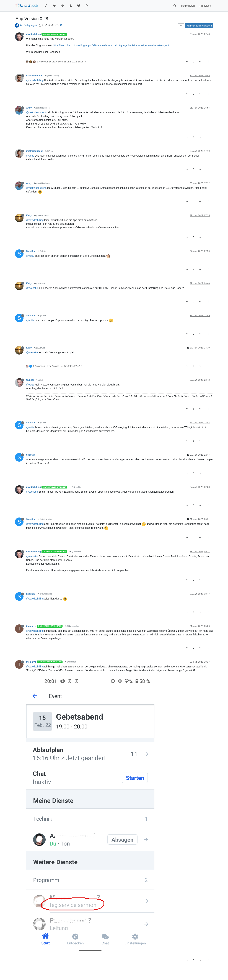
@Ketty (42, 251)
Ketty (29, 215)
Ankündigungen (28, 25)
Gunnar (30, 380)
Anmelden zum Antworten (199, 26)
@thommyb (70, 662)
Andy (29, 108)
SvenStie (31, 251)
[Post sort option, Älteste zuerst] (181, 26)
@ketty (30, 256)
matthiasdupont (34, 76)
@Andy (49, 151)
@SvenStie (39, 283)
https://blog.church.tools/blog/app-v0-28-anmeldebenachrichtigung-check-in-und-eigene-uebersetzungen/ (111, 45)
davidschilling (33, 34)
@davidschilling (52, 76)
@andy (30, 156)
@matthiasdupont (42, 108)
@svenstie (32, 288)
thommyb (31, 626)
